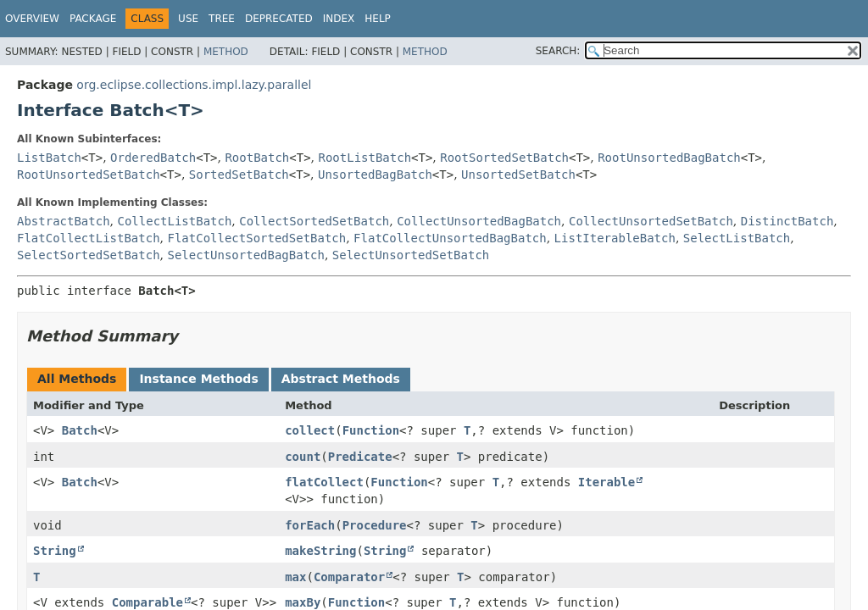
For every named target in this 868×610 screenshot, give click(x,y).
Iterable (606, 482)
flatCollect (324, 482)
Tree (222, 19)
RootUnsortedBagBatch (669, 158)
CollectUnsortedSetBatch (651, 221)
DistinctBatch (787, 221)
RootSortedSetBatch (504, 158)
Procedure (375, 525)
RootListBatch (364, 158)
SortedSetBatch (239, 175)
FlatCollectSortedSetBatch (256, 238)
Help (378, 19)
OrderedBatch (153, 158)
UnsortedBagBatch (375, 175)
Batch (80, 430)
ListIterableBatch (615, 238)
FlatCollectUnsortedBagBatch (450, 238)
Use (188, 19)
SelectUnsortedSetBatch (411, 255)
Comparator (349, 577)
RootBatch (257, 158)
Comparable (147, 602)
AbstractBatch (64, 221)
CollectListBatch (174, 221)
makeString (320, 551)
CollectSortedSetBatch (314, 221)
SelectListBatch (737, 238)
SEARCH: (558, 51)
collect (310, 430)
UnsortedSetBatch (518, 175)
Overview (32, 19)
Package (93, 19)
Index (339, 19)
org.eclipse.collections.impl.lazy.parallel (194, 85)
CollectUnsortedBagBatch (479, 221)
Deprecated (279, 19)
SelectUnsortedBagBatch (245, 255)
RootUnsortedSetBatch (89, 175)
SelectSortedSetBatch (89, 255)
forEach (310, 525)
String (55, 551)
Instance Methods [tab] (198, 379)
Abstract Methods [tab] (341, 379)
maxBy (303, 602)
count (303, 457)
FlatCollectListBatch (89, 238)
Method (226, 52)
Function (371, 430)
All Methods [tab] (77, 379)
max (295, 577)
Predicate (360, 457)
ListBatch (49, 158)
